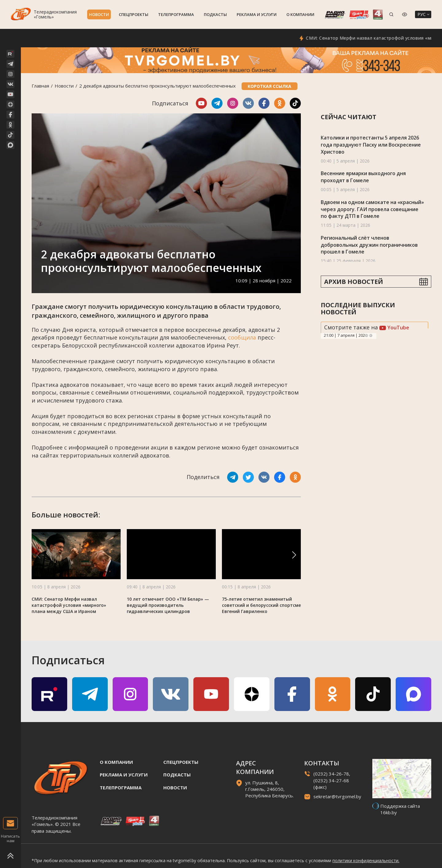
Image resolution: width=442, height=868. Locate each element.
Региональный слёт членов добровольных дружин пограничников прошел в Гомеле (369, 245)
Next (371, 336)
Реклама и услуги (257, 14)
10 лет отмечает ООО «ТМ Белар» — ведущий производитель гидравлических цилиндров (168, 605)
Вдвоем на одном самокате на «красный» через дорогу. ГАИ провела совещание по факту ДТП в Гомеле (372, 209)
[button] (294, 555)
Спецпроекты (134, 14)
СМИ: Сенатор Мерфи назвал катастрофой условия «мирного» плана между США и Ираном (69, 605)
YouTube (394, 328)
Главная (40, 86)
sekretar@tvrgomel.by (337, 796)
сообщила (242, 337)
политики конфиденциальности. (366, 860)
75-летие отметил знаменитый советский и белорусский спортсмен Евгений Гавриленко (263, 605)
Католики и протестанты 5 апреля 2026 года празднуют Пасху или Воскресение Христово (371, 145)
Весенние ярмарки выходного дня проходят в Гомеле (363, 177)
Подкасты (215, 14)
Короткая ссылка (269, 86)
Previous (366, 336)
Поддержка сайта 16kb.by (400, 809)
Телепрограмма (176, 14)
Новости (99, 14)
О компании (300, 14)
